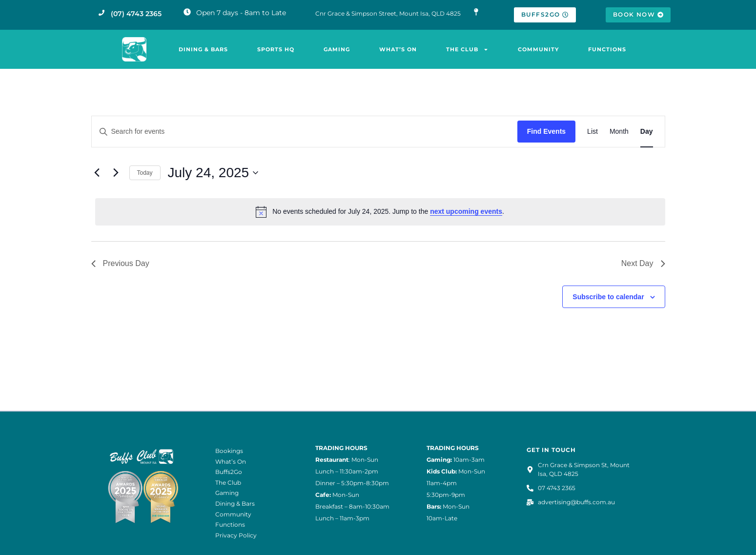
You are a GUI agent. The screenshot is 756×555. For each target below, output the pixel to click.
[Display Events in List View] (593, 132)
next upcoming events (466, 211)
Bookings (229, 451)
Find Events (546, 131)
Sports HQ (276, 49)
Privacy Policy (236, 535)
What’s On (398, 49)
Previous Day (120, 263)
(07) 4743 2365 (136, 14)
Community (538, 49)
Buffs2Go (229, 472)
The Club (467, 50)
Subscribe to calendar (608, 297)
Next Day (643, 263)
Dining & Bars (203, 49)
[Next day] (116, 173)
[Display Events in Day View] (647, 132)
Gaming (337, 49)
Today (145, 173)
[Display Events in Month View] (619, 132)
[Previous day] (97, 173)
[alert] (380, 212)
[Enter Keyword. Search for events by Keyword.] (305, 132)
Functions (607, 49)
